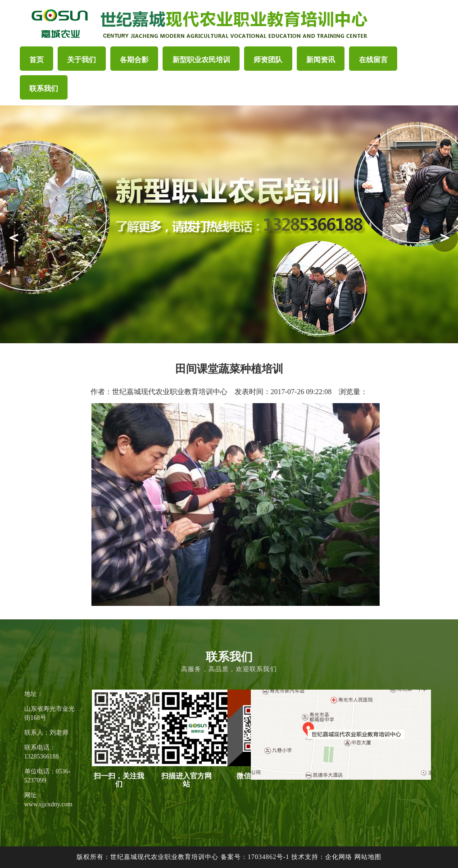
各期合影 (134, 60)
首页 (36, 60)
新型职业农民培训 (201, 60)
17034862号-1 (269, 857)
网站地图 (368, 857)
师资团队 (268, 60)
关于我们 (82, 60)
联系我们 (44, 89)
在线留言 (373, 60)
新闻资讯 (321, 60)
